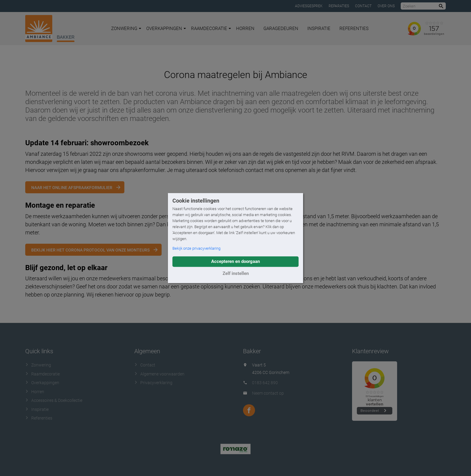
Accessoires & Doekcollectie (54, 400)
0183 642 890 (265, 383)
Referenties (354, 29)
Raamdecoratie (211, 29)
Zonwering (126, 29)
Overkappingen (166, 29)
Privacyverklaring (153, 383)
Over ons (386, 6)
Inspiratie (319, 29)
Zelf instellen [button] (236, 273)
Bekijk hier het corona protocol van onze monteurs (90, 250)
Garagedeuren (281, 29)
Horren (245, 29)
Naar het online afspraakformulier (72, 188)
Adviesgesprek (309, 6)
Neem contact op (268, 393)
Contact (363, 6)
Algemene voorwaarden (159, 374)
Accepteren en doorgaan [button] (235, 261)
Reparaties (339, 6)
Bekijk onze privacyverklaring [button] (196, 248)
